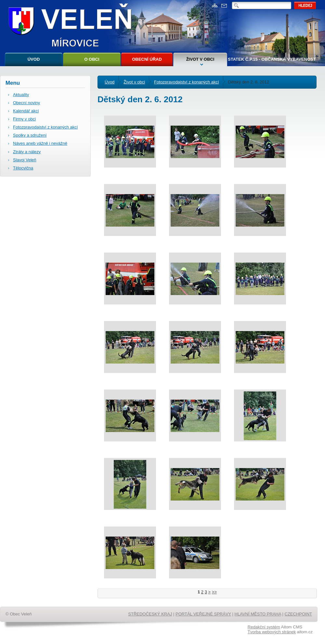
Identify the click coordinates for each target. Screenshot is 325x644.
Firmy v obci (24, 119)
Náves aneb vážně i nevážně (40, 143)
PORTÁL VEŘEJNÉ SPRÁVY (203, 614)
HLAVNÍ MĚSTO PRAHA (258, 614)
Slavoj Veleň (25, 160)
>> (214, 592)
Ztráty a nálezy (27, 152)
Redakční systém (264, 627)
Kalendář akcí (26, 111)
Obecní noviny (26, 103)
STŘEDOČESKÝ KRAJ (150, 614)
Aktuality (21, 95)
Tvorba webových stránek (272, 632)
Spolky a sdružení (30, 135)
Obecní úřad (147, 59)
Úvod (34, 59)
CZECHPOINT (299, 614)
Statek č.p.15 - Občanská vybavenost (272, 59)
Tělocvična (23, 168)
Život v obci (200, 59)
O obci (92, 59)
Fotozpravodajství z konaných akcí (186, 82)
